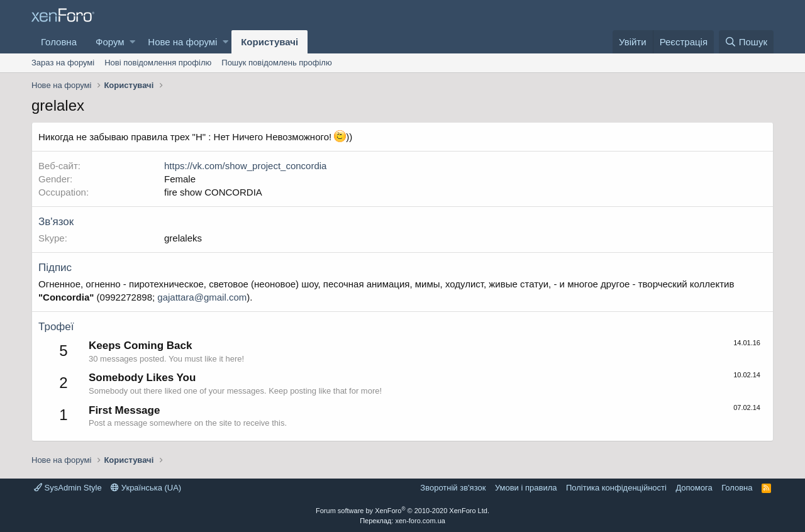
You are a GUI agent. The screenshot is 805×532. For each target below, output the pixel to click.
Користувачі (269, 42)
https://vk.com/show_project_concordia (245, 166)
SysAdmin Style (68, 488)
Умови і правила (526, 488)
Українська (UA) (146, 488)
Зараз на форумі (63, 63)
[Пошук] (746, 42)
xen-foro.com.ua (420, 521)
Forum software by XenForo (402, 511)
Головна (59, 42)
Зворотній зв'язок (453, 488)
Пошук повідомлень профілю (276, 63)
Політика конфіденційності (616, 488)
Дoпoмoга (694, 488)
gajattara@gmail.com (202, 297)
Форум (110, 42)
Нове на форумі (182, 42)
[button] (132, 42)
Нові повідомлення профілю (158, 63)
